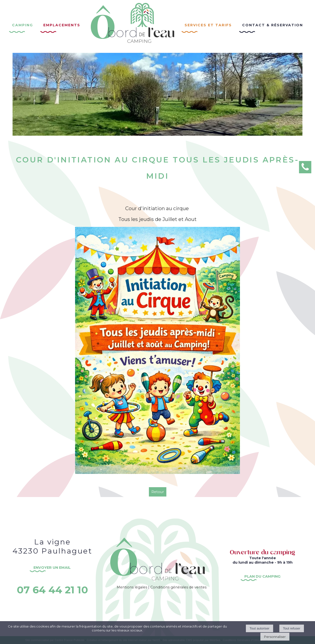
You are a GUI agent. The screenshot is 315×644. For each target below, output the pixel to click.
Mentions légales (132, 587)
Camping (23, 25)
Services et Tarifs (208, 25)
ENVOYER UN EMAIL (53, 568)
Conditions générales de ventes (178, 587)
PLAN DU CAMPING (262, 576)
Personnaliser (275, 637)
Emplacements (62, 25)
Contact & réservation (273, 25)
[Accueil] (133, 26)
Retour (158, 492)
